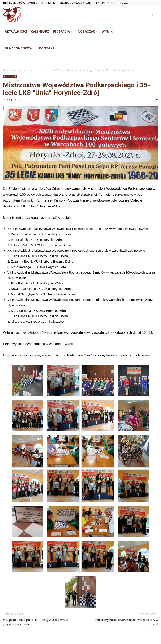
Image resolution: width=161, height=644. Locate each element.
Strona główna (11, 70)
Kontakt (47, 48)
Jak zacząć (87, 31)
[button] (153, 15)
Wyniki (108, 31)
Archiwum (48, 3)
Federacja (62, 31)
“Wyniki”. (70, 344)
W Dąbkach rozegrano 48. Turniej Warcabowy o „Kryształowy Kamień (35, 622)
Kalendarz (40, 31)
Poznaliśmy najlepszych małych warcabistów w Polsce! (125, 622)
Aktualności (16, 31)
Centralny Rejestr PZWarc (113, 3)
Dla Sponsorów (20, 48)
